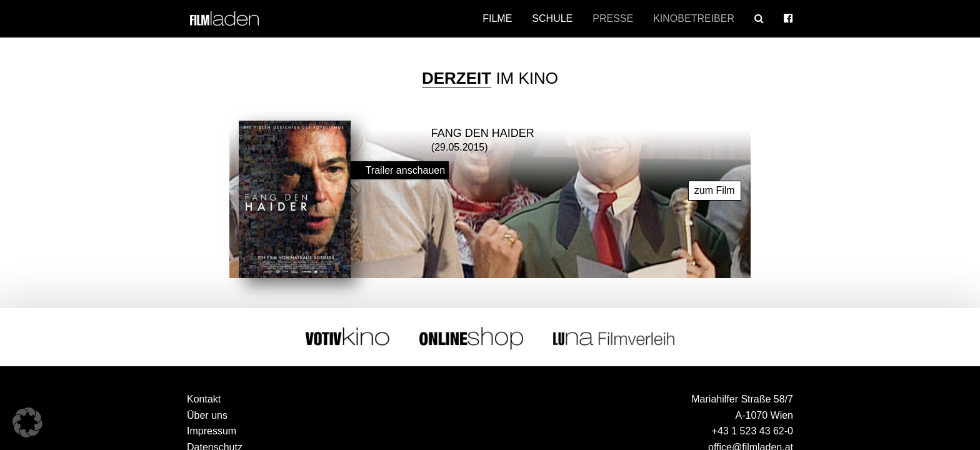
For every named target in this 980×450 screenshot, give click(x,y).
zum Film (715, 190)
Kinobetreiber (694, 18)
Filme (497, 18)
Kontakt (204, 398)
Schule (552, 18)
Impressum (212, 430)
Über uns (207, 415)
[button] (27, 422)
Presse (613, 18)
